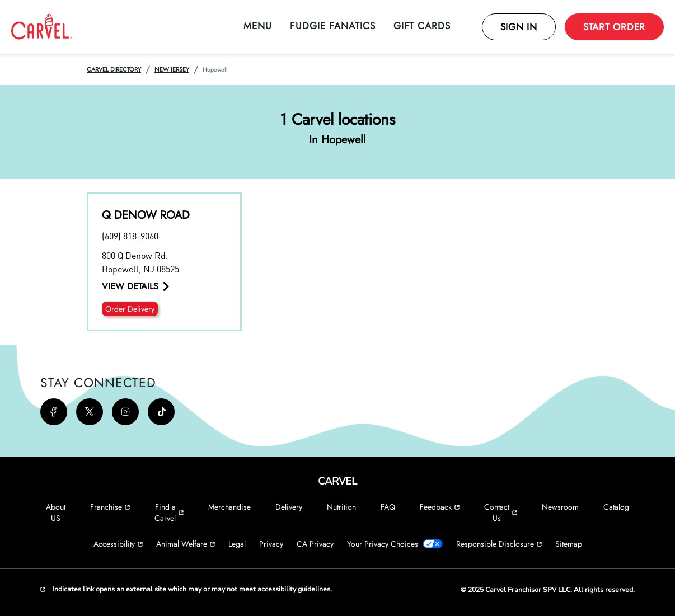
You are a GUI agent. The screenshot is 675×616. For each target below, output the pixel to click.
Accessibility (118, 544)
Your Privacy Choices (395, 544)
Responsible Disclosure (499, 544)
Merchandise (229, 507)
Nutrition (341, 507)
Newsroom (560, 507)
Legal (237, 544)
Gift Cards (422, 26)
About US (56, 512)
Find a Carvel (169, 512)
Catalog (616, 507)
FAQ (388, 507)
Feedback (440, 507)
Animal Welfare (186, 544)
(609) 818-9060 (130, 236)
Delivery (289, 507)
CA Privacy (315, 544)
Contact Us (501, 512)
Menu (258, 26)
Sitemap (569, 544)
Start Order (614, 27)
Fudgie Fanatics (333, 26)
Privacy (271, 544)
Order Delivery (130, 309)
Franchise (110, 507)
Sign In (519, 27)
